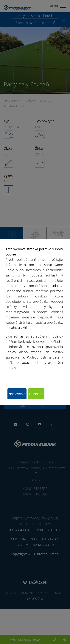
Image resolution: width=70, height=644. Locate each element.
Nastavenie (17, 394)
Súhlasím (36, 394)
